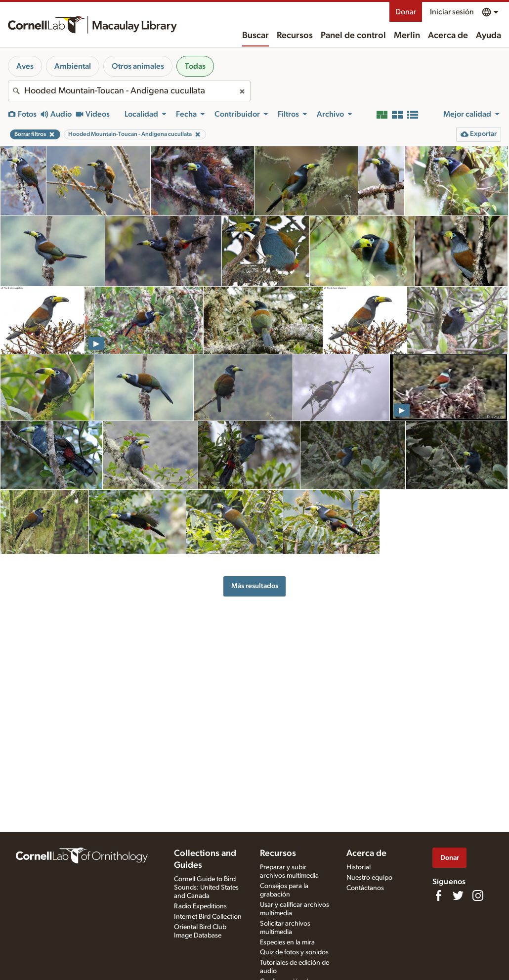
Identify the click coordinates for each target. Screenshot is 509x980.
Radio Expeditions (200, 906)
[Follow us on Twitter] (458, 895)
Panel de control (353, 36)
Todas (195, 66)
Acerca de (448, 36)
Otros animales (138, 66)
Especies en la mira (287, 942)
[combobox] (129, 91)
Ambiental (73, 66)
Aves (25, 66)
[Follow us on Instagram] (478, 895)
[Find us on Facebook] (438, 895)
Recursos (295, 36)
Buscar (255, 36)
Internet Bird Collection (208, 917)
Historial (359, 867)
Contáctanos (365, 888)
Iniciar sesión (452, 12)
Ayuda (488, 36)
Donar (406, 12)
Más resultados (255, 586)
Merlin (407, 36)
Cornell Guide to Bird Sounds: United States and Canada (206, 888)
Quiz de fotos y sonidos (294, 952)
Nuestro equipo (369, 878)
